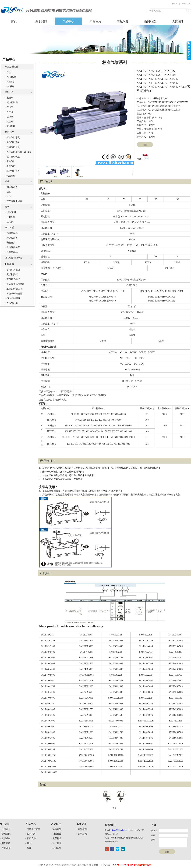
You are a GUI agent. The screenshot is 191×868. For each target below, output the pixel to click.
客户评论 (6, 848)
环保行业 (57, 848)
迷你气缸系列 (13, 142)
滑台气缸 (11, 161)
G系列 (10, 72)
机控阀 (10, 117)
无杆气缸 (11, 166)
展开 (189, 50)
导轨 (7, 207)
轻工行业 (57, 843)
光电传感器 (12, 233)
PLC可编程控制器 (14, 258)
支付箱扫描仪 (13, 279)
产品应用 (95, 21)
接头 (9, 192)
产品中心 (68, 21)
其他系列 (11, 82)
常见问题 (123, 21)
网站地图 (106, 865)
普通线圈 (11, 126)
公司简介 (6, 829)
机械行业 (57, 829)
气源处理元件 (12, 67)
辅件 (7, 181)
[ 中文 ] (175, 4)
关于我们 (41, 21)
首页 (14, 21)
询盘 (145, 145)
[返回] (115, 808)
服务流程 (6, 843)
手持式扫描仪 (13, 270)
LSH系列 (11, 217)
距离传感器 (12, 252)
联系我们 (177, 21)
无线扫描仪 (12, 274)
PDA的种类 (12, 303)
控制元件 (9, 92)
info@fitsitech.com (120, 830)
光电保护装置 (13, 247)
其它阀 (10, 122)
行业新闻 (82, 829)
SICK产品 (10, 228)
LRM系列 (11, 212)
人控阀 (10, 112)
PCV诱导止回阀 (14, 201)
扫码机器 (9, 264)
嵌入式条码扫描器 (15, 284)
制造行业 (57, 834)
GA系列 (10, 87)
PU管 (9, 196)
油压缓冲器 (12, 187)
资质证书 (6, 838)
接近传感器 (12, 238)
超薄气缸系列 (13, 147)
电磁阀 (10, 98)
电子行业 (57, 838)
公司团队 (6, 834)
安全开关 (11, 243)
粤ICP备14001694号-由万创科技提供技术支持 (132, 865)
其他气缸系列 (13, 171)
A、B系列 (11, 77)
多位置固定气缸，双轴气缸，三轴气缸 (19, 154)
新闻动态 (150, 21)
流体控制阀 (12, 102)
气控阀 (10, 107)
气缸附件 (11, 176)
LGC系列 (11, 222)
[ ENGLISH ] (186, 4)
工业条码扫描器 (14, 289)
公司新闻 (82, 834)
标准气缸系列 (13, 138)
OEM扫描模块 (13, 298)
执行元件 (9, 132)
